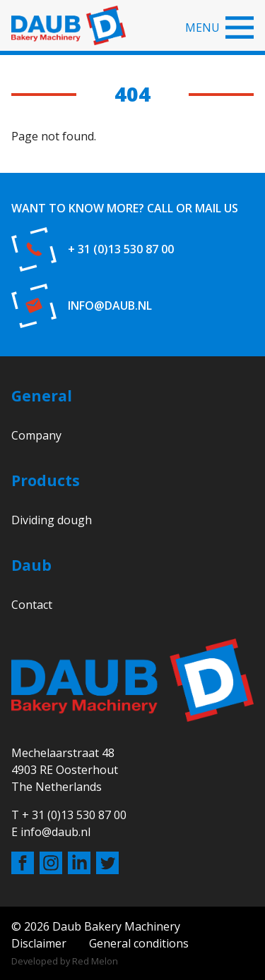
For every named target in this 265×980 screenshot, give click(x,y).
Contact (32, 605)
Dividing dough (52, 520)
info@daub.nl (110, 306)
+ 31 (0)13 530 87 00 (121, 249)
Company (36, 435)
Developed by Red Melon (65, 961)
